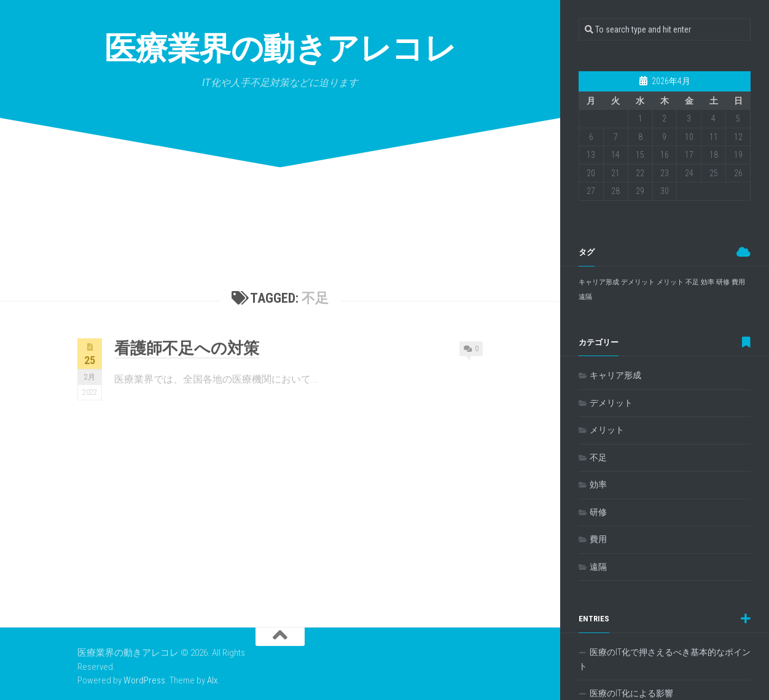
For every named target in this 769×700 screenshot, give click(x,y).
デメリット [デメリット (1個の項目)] (638, 282)
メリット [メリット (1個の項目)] (670, 282)
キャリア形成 (615, 375)
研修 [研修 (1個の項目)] (723, 282)
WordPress (144, 680)
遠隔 (598, 567)
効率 (598, 484)
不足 (598, 457)
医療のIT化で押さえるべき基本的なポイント (665, 659)
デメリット (611, 403)
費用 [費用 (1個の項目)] (738, 282)
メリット (607, 430)
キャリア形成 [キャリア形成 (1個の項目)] (599, 282)
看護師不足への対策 (187, 348)
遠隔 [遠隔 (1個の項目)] (585, 297)
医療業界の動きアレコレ (280, 49)
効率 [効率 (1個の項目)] (708, 282)
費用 (598, 539)
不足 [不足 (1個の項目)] (692, 282)
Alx (212, 680)
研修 (598, 512)
